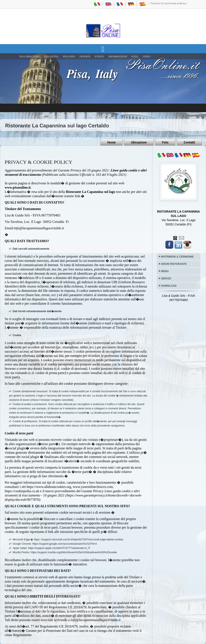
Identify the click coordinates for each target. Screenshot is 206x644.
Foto (165, 142)
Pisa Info (69, 57)
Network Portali (176, 3)
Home (111, 142)
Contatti (189, 142)
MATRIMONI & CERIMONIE (177, 257)
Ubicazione (139, 142)
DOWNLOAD (169, 286)
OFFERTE (85, 57)
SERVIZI (166, 279)
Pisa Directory (30, 57)
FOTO (135, 57)
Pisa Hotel (51, 57)
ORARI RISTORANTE (174, 264)
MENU (165, 271)
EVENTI (99, 57)
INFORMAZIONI (118, 57)
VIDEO (146, 57)
